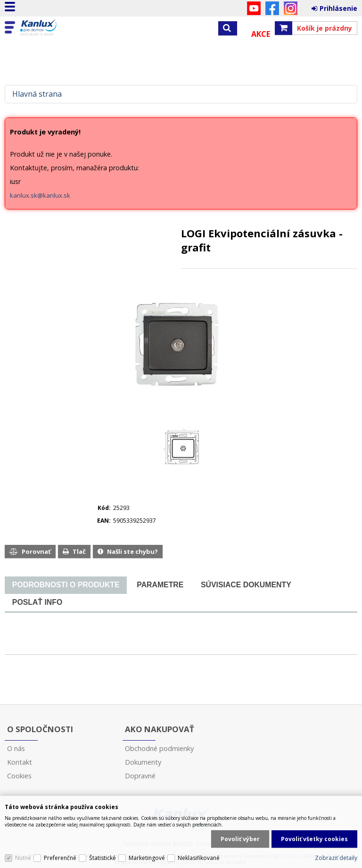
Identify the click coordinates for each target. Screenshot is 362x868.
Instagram (291, 8)
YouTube (254, 8)
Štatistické (103, 858)
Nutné (23, 858)
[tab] (66, 585)
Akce (261, 34)
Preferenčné (60, 858)
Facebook (272, 8)
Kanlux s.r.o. (48, 28)
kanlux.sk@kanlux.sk (40, 195)
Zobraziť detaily (336, 858)
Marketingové (147, 858)
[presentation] (66, 585)
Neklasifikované (199, 858)
